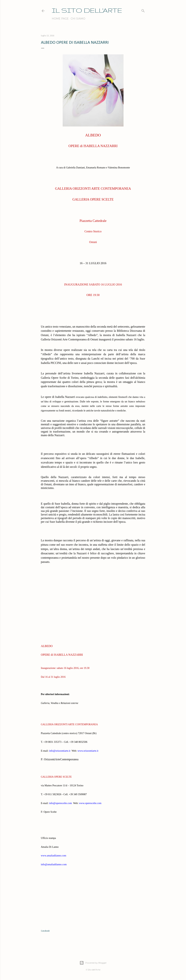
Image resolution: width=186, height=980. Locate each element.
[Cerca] (143, 10)
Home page (60, 19)
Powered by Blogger (93, 963)
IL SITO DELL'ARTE (87, 10)
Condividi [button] (45, 931)
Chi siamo (78, 19)
